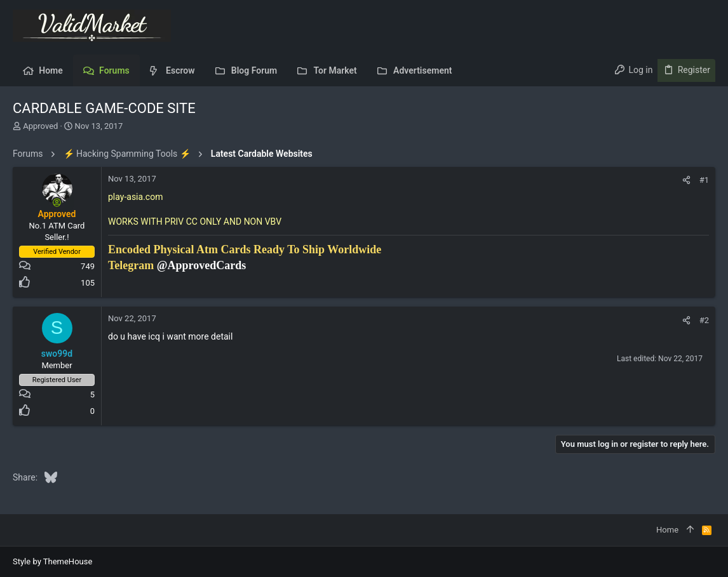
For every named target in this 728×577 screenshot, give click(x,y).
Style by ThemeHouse (52, 561)
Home (667, 530)
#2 (704, 320)
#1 (704, 180)
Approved (40, 126)
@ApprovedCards (201, 265)
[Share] (686, 180)
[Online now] (57, 202)
